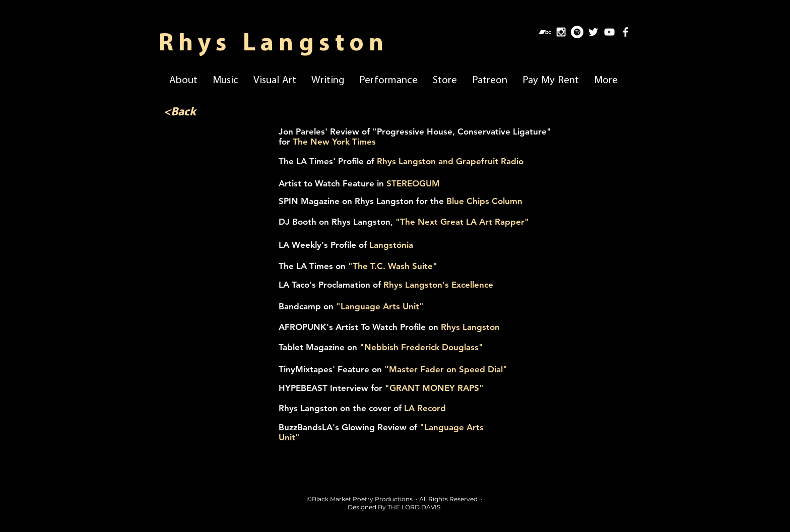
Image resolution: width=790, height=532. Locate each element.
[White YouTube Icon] (609, 32)
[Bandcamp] (545, 32)
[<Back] (180, 113)
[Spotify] (577, 32)
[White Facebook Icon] (626, 32)
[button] (183, 79)
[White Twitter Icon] (593, 32)
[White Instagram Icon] (561, 32)
